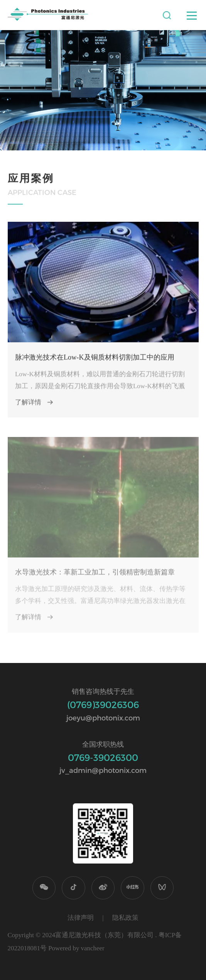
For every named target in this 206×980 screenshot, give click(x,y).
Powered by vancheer (76, 948)
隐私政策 (125, 918)
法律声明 (81, 918)
